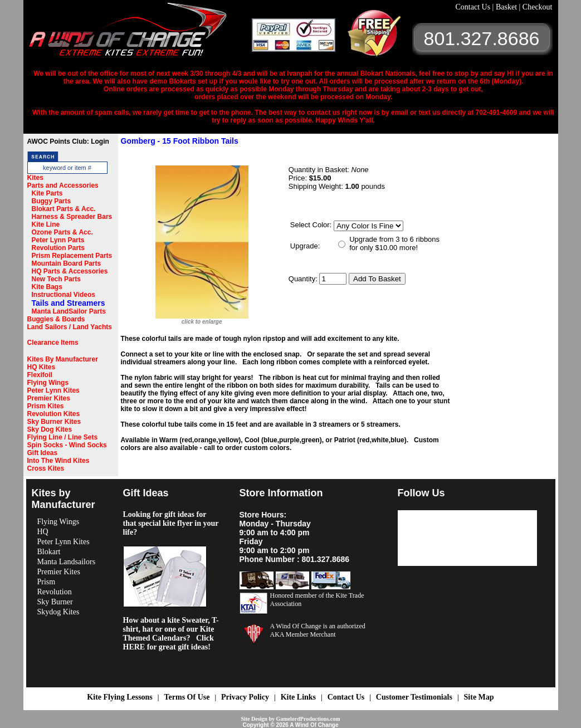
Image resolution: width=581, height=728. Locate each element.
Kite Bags (47, 287)
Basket (507, 7)
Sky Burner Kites (54, 422)
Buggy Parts (52, 201)
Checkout (538, 7)
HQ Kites (41, 367)
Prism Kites (46, 406)
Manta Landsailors (67, 562)
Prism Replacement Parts (72, 256)
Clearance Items (53, 343)
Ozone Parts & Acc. (62, 232)
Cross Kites (46, 468)
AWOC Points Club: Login (68, 141)
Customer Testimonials (414, 697)
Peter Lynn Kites (53, 390)
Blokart (49, 552)
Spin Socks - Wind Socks (67, 445)
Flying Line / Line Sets (63, 437)
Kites (35, 178)
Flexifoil (40, 375)
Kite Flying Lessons (119, 697)
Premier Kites (49, 398)
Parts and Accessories (63, 185)
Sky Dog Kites (50, 429)
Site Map (479, 697)
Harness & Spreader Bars (72, 217)
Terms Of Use (187, 697)
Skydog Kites (58, 612)
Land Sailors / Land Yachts (70, 327)
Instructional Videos (64, 295)
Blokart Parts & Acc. (64, 209)
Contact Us (474, 7)
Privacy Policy (245, 697)
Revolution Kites (54, 414)
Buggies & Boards (56, 319)
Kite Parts (47, 193)
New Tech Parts (56, 279)
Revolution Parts (58, 248)
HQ (43, 532)
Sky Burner (55, 602)
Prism (47, 582)
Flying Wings (48, 383)
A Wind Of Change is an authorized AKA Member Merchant (318, 630)
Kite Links (298, 697)
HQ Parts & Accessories (70, 271)
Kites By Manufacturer (63, 359)
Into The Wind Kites (58, 461)
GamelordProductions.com (308, 719)
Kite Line (46, 224)
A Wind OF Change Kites (140, 33)
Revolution (55, 592)
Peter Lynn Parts (58, 240)
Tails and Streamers (69, 303)
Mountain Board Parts (67, 263)
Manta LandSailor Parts (69, 311)
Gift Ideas (43, 453)
